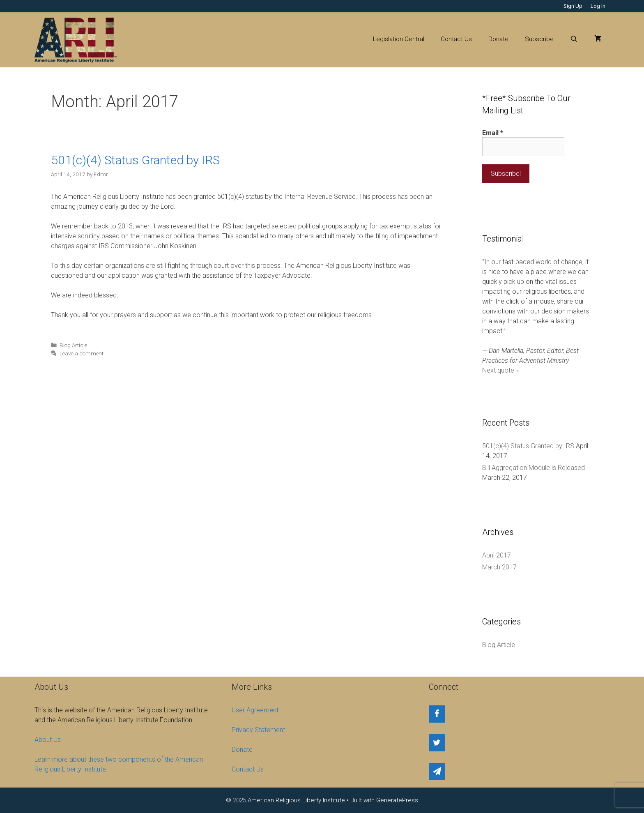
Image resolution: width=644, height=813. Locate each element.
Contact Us (456, 39)
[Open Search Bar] (574, 39)
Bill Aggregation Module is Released (534, 468)
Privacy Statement (258, 730)
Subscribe (539, 39)
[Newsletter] (437, 772)
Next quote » (500, 370)
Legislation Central (399, 39)
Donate (498, 39)
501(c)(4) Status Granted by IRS (135, 160)
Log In (598, 6)
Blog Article (73, 345)
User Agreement (255, 710)
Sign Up (573, 6)
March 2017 (499, 567)
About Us (48, 740)
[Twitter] (437, 743)
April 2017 (497, 555)
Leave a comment (82, 353)
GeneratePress (397, 800)
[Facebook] (437, 714)
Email (493, 133)
